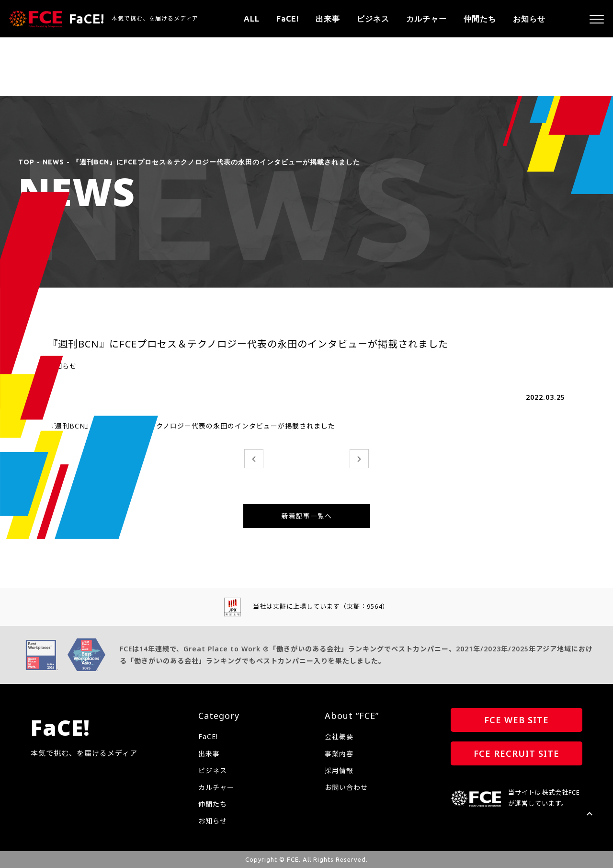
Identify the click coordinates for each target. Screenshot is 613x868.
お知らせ (529, 19)
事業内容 (339, 754)
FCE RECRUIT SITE (517, 753)
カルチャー (426, 19)
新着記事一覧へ (307, 516)
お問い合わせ (346, 787)
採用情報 (339, 770)
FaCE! (288, 19)
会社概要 (339, 736)
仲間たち (480, 19)
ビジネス (373, 19)
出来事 (328, 19)
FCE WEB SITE (517, 720)
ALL (252, 19)
